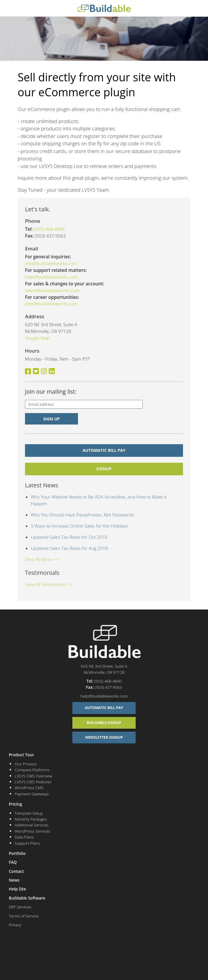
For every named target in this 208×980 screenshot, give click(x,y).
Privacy (15, 925)
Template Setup (29, 813)
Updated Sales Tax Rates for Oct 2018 (69, 537)
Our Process (26, 764)
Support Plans (27, 843)
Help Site (17, 889)
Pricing (15, 804)
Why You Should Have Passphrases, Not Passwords (82, 515)
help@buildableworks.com (52, 277)
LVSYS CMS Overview (33, 776)
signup (104, 469)
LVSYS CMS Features (33, 782)
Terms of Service (24, 916)
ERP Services (20, 907)
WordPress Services (32, 831)
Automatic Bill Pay (104, 450)
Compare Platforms (32, 770)
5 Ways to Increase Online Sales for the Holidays (79, 526)
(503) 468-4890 (49, 229)
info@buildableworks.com (51, 263)
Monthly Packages (31, 819)
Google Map (37, 338)
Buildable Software (27, 898)
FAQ (13, 862)
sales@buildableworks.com (52, 290)
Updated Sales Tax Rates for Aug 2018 (69, 548)
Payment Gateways (32, 794)
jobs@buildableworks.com (51, 304)
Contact (16, 871)
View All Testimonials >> (49, 584)
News (14, 880)
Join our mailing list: (51, 392)
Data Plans (24, 837)
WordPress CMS (29, 788)
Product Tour (21, 755)
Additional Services (32, 825)
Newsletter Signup (104, 737)
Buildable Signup (104, 723)
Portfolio (17, 853)
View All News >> (42, 559)
